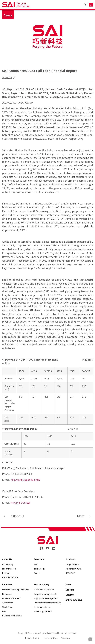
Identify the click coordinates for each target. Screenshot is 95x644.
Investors (7, 585)
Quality (37, 573)
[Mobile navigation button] (91, 5)
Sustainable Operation (44, 590)
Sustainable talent (42, 607)
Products (70, 559)
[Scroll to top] (90, 639)
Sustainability (42, 585)
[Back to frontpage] (47, 540)
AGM (4, 611)
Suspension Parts (73, 569)
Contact (70, 595)
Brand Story (8, 564)
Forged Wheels (72, 564)
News (8, 15)
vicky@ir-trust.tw (20, 502)
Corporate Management (45, 594)
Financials (7, 594)
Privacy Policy (32, 638)
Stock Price (7, 607)
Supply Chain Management (46, 598)
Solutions (39, 559)
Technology (39, 569)
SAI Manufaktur (74, 600)
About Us (7, 559)
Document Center (10, 577)
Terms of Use (50, 638)
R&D (36, 564)
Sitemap (66, 638)
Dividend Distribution (12, 616)
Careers (70, 590)
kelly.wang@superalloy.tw (25, 480)
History (6, 573)
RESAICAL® (70, 573)
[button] (85, 5)
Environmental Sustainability (47, 603)
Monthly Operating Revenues (15, 590)
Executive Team (9, 569)
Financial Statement (12, 598)
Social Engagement (43, 611)
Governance (8, 603)
